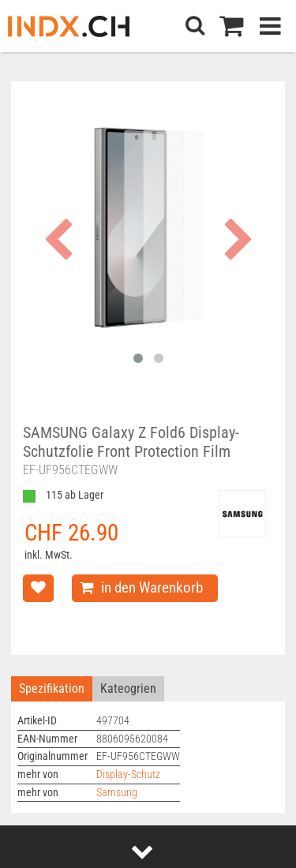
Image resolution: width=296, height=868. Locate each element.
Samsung (117, 793)
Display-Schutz (128, 774)
